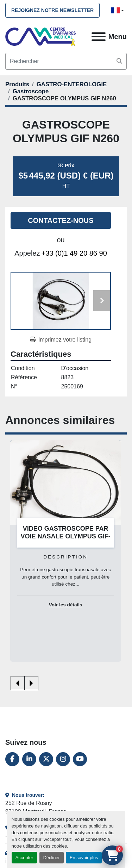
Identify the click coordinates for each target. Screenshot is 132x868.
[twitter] (46, 759)
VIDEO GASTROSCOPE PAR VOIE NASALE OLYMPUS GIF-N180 (66, 536)
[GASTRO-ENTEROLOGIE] (72, 84)
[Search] (66, 61)
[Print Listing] (61, 340)
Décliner (52, 858)
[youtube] (80, 759)
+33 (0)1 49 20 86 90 (74, 253)
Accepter (24, 858)
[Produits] (17, 84)
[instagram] (63, 759)
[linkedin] (29, 759)
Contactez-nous (61, 220)
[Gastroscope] (31, 91)
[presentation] (18, 683)
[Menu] (99, 37)
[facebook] (12, 759)
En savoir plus (84, 858)
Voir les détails (66, 605)
